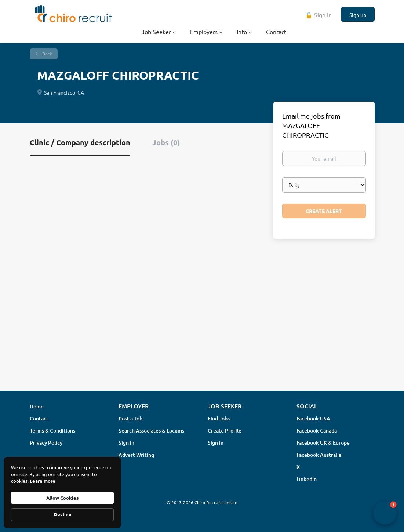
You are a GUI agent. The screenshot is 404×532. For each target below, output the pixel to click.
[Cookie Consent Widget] (62, 493)
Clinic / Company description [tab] (80, 142)
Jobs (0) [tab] (166, 142)
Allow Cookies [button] (62, 498)
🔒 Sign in (319, 15)
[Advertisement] (202, 327)
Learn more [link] (43, 481)
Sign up (358, 15)
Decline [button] (63, 514)
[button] (385, 513)
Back (47, 54)
